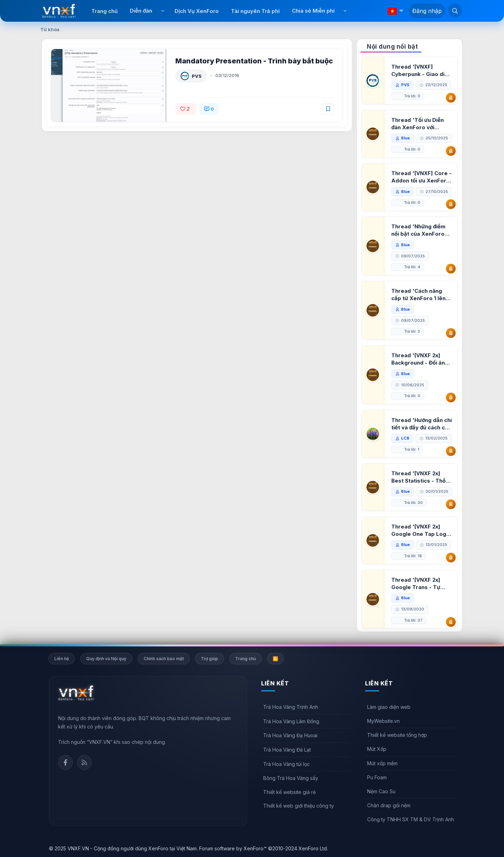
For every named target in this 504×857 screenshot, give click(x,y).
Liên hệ (62, 659)
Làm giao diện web (389, 707)
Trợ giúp (209, 659)
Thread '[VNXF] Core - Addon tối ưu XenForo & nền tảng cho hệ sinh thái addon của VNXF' (421, 177)
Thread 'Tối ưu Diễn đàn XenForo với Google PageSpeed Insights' (418, 124)
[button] (163, 11)
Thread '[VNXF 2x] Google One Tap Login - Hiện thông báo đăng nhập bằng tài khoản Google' (421, 530)
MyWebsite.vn (383, 721)
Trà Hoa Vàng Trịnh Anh (291, 707)
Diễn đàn (141, 11)
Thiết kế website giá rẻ (289, 792)
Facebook (65, 762)
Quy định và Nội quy (106, 659)
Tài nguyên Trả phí (255, 11)
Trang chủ (104, 11)
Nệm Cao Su (381, 791)
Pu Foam (377, 777)
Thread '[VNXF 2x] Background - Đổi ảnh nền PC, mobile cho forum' (420, 359)
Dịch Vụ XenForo (197, 11)
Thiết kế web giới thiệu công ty (299, 806)
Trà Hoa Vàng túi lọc (286, 764)
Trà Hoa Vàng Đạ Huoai (290, 735)
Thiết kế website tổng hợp (397, 735)
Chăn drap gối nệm (389, 805)
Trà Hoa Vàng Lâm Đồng (291, 721)
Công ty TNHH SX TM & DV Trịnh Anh (411, 819)
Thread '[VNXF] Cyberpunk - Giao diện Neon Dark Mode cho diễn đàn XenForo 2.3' (421, 71)
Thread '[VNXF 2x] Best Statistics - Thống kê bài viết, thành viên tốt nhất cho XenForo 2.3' (422, 477)
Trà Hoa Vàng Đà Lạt (287, 750)
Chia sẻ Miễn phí (313, 11)
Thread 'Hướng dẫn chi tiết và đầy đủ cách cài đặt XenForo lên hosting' (422, 424)
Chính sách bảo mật (164, 659)
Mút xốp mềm (382, 763)
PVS (197, 76)
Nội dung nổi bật (392, 47)
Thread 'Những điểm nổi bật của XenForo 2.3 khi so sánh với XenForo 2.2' (418, 230)
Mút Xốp (377, 749)
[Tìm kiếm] (455, 11)
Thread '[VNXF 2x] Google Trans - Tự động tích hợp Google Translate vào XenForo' (419, 584)
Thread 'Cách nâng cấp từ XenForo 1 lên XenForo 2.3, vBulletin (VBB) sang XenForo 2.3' (421, 295)
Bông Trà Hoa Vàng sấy (291, 778)
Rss (84, 762)
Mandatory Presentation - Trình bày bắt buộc (254, 61)
